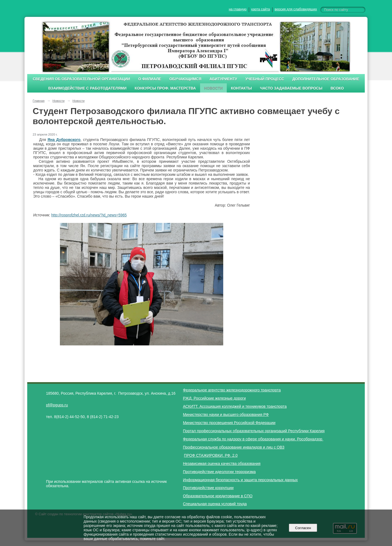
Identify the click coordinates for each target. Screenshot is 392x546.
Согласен (303, 528)
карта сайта (261, 9)
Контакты (241, 88)
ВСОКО (337, 88)
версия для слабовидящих (296, 9)
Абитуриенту (223, 79)
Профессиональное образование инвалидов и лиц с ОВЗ (234, 447)
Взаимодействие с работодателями (87, 88)
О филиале (150, 79)
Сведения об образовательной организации (81, 79)
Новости (214, 88)
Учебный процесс (265, 79)
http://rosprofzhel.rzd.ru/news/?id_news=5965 (89, 215)
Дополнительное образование (326, 79)
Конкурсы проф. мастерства (165, 88)
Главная (39, 101)
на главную (238, 9)
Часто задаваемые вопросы (291, 88)
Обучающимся (185, 79)
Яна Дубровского (64, 140)
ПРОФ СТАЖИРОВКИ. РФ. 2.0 (211, 455)
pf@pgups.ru (57, 405)
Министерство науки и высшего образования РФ (226, 415)
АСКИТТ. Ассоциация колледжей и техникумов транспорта (235, 406)
